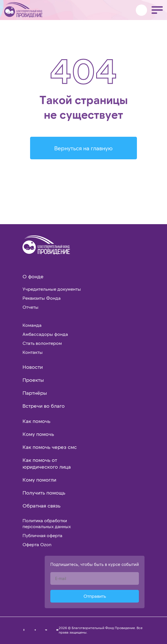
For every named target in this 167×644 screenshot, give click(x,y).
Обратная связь (41, 506)
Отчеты (31, 307)
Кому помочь (38, 434)
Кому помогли (39, 480)
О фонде (33, 276)
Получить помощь (44, 493)
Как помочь (36, 421)
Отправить (95, 596)
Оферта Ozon (37, 544)
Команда (32, 325)
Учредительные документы (52, 289)
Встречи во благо (44, 406)
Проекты (33, 380)
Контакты (33, 352)
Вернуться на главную (83, 148)
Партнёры (35, 393)
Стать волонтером (42, 343)
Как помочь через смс (50, 447)
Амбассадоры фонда (45, 334)
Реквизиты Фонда (42, 298)
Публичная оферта (42, 535)
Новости (33, 367)
